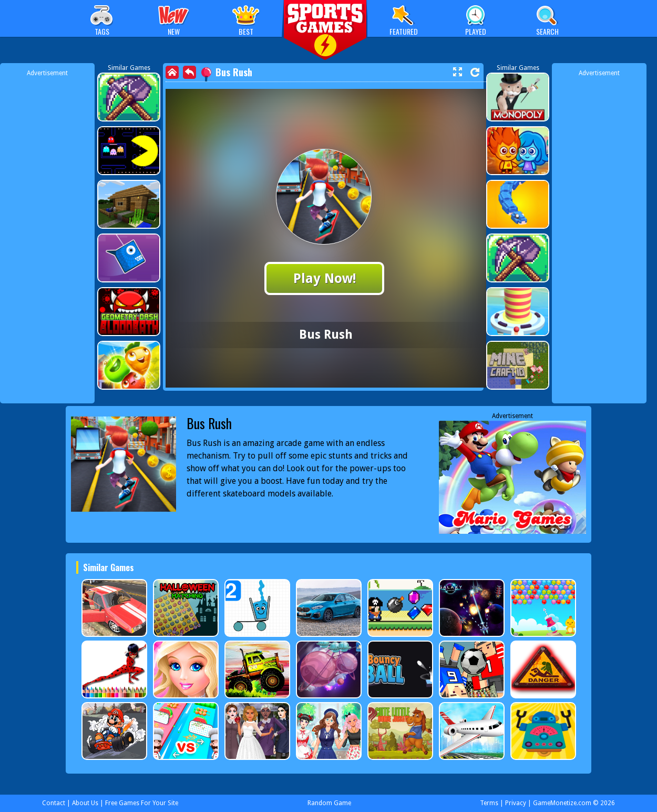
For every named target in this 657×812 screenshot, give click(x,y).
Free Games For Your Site (142, 803)
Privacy (516, 803)
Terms (489, 803)
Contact (54, 803)
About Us (85, 803)
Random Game (329, 803)
